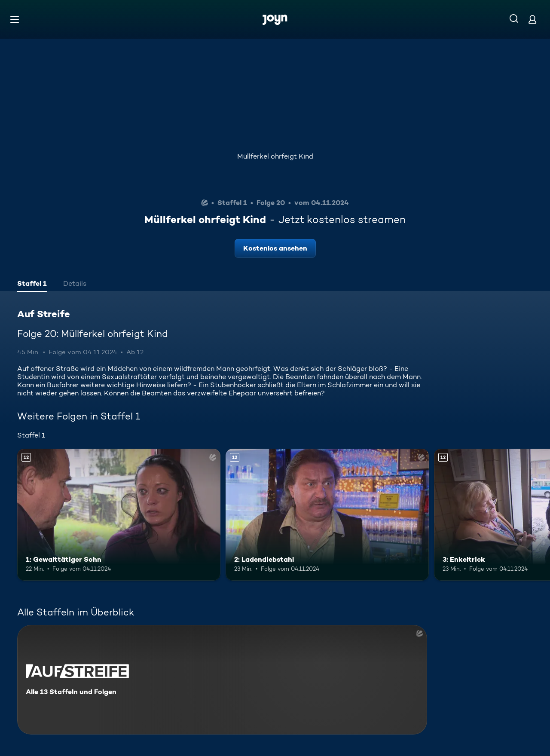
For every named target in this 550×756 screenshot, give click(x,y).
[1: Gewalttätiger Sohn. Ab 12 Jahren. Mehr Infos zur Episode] (119, 515)
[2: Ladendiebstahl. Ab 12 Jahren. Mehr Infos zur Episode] (327, 515)
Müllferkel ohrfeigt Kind (275, 156)
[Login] (532, 19)
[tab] (32, 285)
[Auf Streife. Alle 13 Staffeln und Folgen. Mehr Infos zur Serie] (222, 680)
